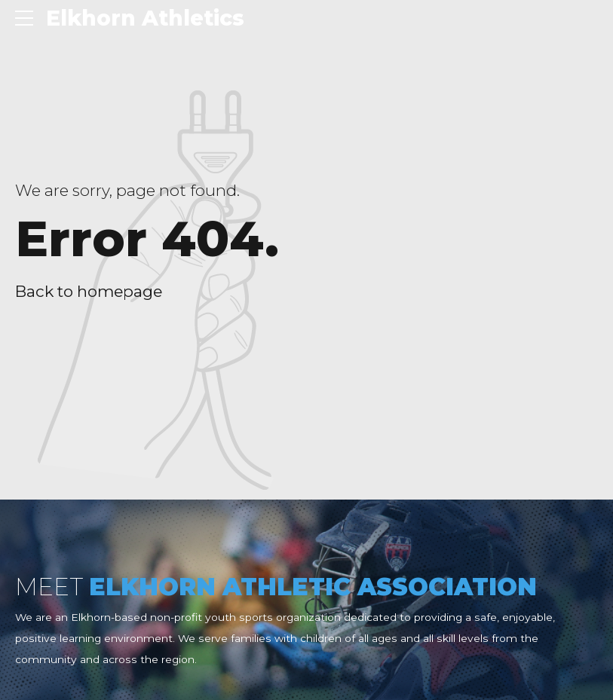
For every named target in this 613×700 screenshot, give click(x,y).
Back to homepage (89, 291)
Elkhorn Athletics (145, 18)
